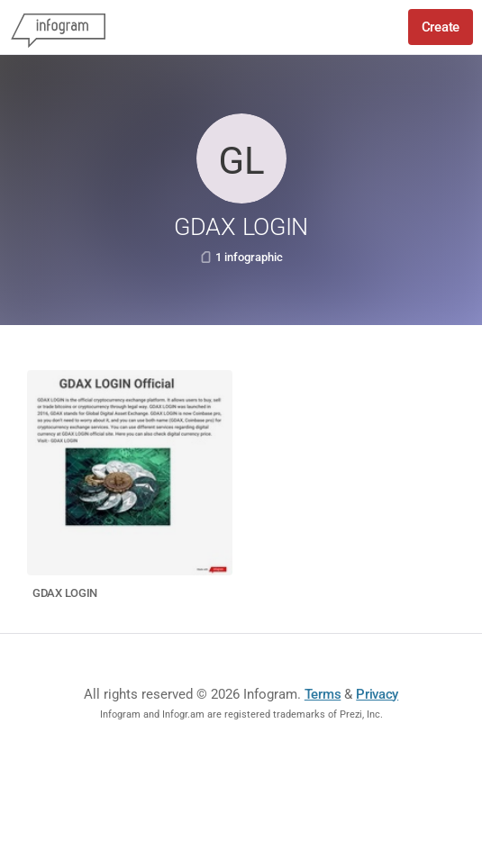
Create (441, 27)
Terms (323, 694)
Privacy (377, 694)
